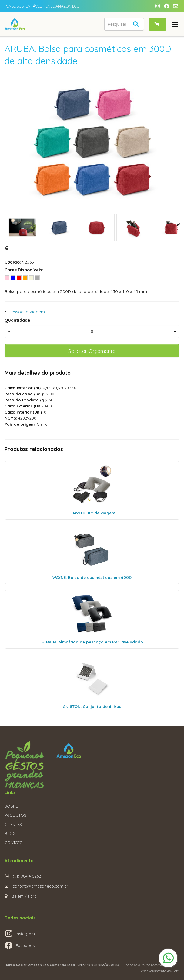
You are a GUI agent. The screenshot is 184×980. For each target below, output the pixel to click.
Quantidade (17, 320)
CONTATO (14, 842)
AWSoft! (173, 971)
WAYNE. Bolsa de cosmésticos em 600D (92, 577)
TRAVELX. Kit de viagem (92, 513)
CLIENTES (13, 824)
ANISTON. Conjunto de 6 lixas (92, 706)
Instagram (25, 934)
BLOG (10, 833)
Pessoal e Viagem (27, 312)
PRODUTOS (15, 815)
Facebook (25, 945)
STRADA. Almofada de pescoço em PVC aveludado (92, 642)
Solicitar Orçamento (92, 351)
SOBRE (11, 806)
